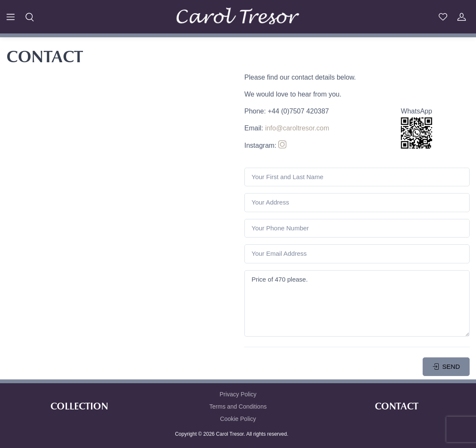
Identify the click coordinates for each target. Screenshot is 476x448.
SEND (446, 366)
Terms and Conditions (238, 407)
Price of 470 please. (357, 303)
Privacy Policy (238, 394)
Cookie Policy (238, 419)
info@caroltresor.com (297, 128)
